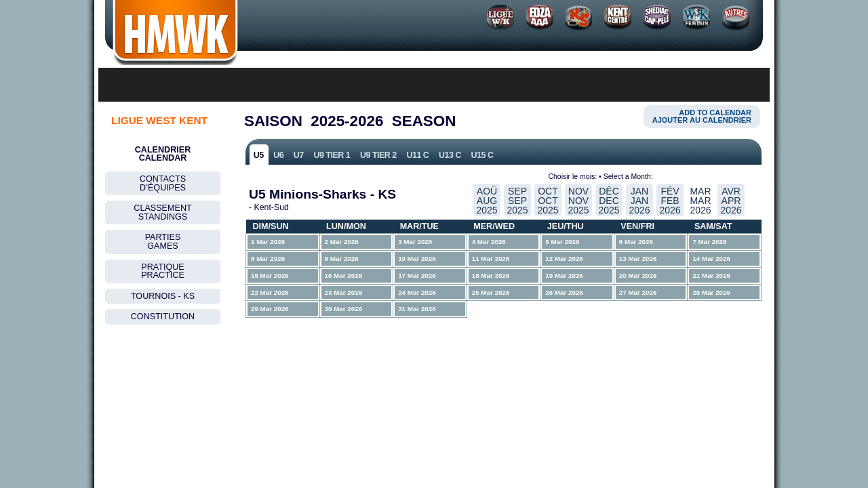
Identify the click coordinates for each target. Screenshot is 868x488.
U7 (299, 155)
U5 (259, 155)
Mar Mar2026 (700, 201)
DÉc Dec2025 (609, 201)
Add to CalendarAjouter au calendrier (702, 116)
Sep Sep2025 (517, 201)
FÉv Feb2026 (670, 201)
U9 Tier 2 (378, 155)
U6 (278, 155)
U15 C (482, 155)
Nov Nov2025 (578, 201)
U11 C (417, 155)
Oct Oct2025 (548, 201)
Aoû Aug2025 (487, 201)
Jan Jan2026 (639, 201)
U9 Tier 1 (332, 155)
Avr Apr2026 (731, 201)
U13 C (450, 155)
